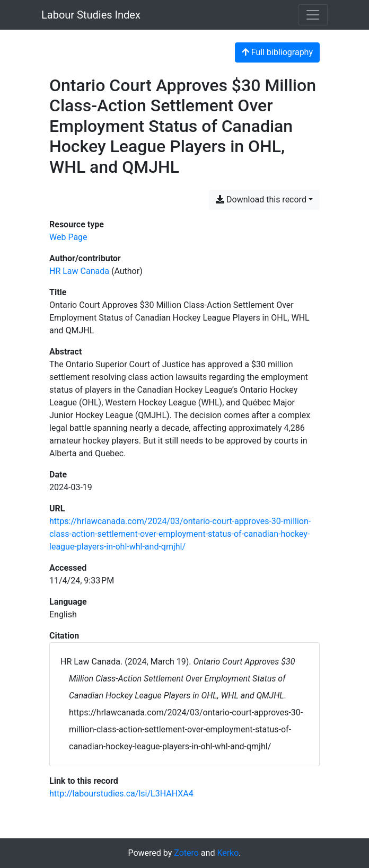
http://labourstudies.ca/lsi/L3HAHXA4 (121, 794)
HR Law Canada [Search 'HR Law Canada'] (79, 271)
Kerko (228, 853)
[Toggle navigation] (313, 15)
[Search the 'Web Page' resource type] (68, 237)
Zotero (186, 853)
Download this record (261, 200)
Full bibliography (277, 52)
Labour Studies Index (91, 15)
